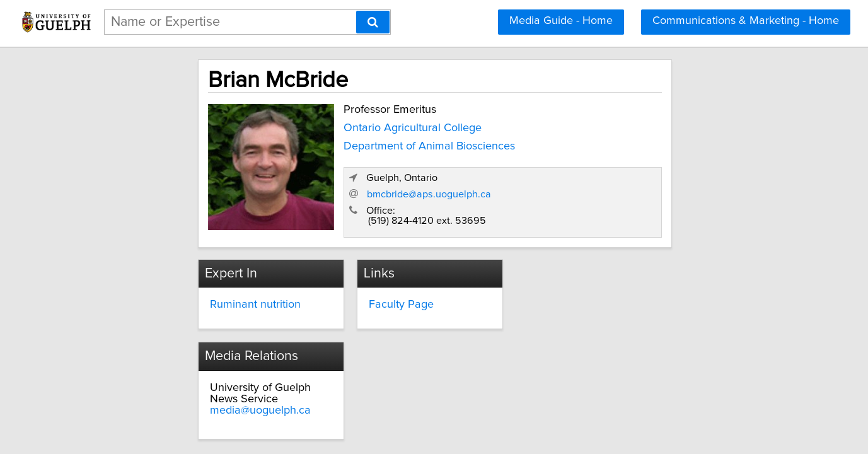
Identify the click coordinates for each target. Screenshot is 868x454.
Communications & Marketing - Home (746, 21)
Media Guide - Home (561, 21)
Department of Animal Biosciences (355, 143)
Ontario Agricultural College (338, 124)
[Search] (373, 22)
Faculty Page (369, 291)
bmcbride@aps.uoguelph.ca (616, 181)
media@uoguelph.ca (581, 314)
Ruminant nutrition (188, 291)
